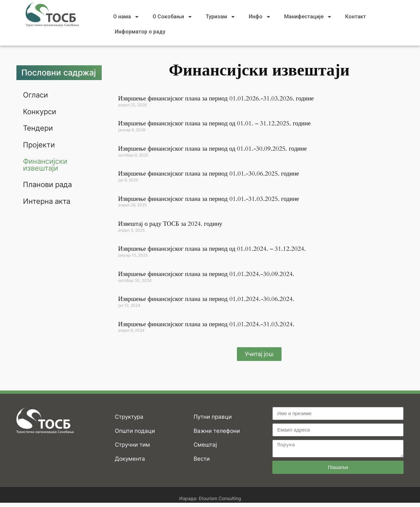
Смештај (205, 445)
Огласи (35, 95)
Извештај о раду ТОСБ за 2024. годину (170, 224)
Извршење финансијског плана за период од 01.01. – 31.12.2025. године (214, 123)
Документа (130, 459)
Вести (202, 459)
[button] (259, 354)
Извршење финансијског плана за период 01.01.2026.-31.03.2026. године (216, 98)
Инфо (260, 17)
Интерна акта (47, 200)
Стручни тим (132, 445)
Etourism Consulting (220, 498)
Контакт (356, 17)
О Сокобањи (173, 17)
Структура (129, 417)
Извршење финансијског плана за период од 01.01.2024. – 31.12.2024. (212, 249)
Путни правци (213, 417)
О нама (126, 17)
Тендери (38, 128)
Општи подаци (135, 431)
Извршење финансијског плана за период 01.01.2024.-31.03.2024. (206, 324)
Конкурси (40, 111)
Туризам (221, 17)
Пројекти (39, 144)
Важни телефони (217, 431)
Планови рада (47, 183)
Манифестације (308, 17)
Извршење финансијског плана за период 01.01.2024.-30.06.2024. (206, 299)
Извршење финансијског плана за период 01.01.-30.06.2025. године (209, 174)
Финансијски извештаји (45, 164)
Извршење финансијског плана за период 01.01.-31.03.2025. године (209, 199)
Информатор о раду (140, 32)
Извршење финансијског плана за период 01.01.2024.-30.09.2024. (206, 274)
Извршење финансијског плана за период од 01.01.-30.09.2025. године (212, 149)
